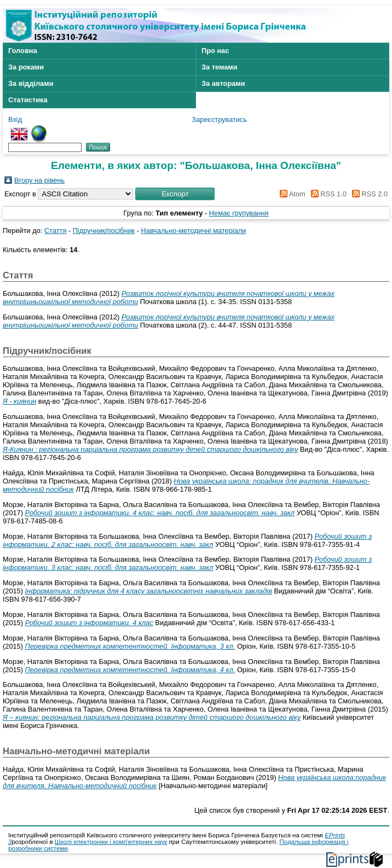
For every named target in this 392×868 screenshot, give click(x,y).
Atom (291, 194)
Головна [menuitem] (23, 51)
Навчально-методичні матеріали (194, 231)
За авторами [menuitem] (223, 83)
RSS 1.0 (327, 194)
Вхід (15, 120)
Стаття (55, 231)
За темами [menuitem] (220, 67)
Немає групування (239, 213)
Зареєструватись (219, 120)
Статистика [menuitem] (28, 100)
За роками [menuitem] (26, 67)
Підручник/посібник (104, 231)
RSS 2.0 (368, 194)
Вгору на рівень (39, 180)
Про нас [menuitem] (215, 51)
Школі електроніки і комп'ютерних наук (111, 842)
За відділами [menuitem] (31, 83)
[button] (175, 194)
